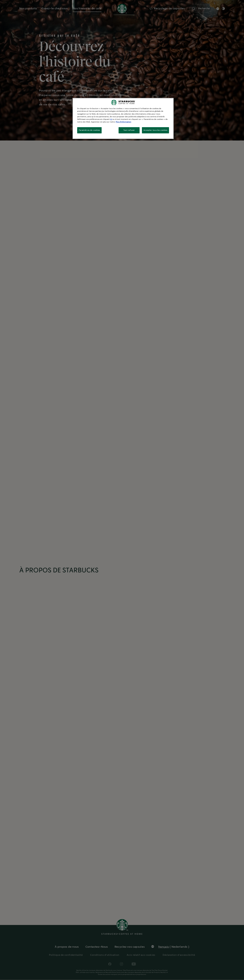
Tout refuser (129, 130)
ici (111, 119)
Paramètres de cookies (89, 130)
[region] (123, 118)
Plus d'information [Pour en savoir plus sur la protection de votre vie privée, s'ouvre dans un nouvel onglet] (123, 122)
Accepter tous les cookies (155, 130)
